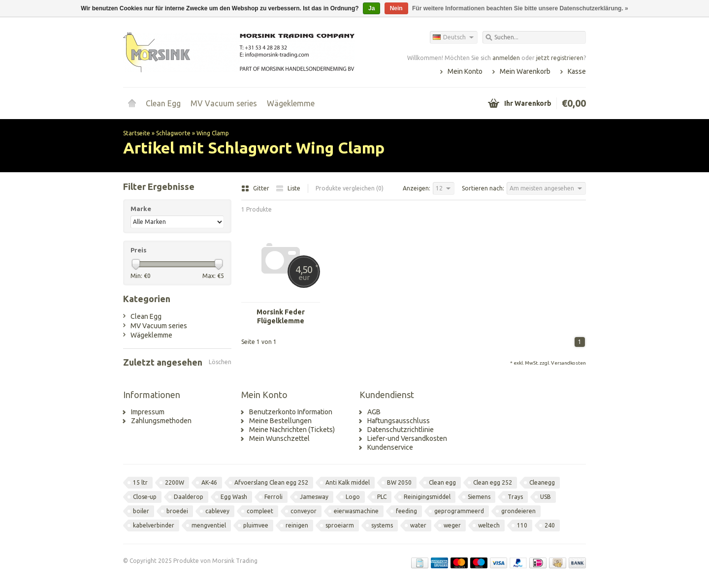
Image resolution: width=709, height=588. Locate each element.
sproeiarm (340, 525)
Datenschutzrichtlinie (401, 430)
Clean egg (442, 482)
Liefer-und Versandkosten (407, 438)
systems (382, 525)
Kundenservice (390, 447)
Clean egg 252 (493, 482)
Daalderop (189, 497)
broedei (177, 511)
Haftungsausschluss (399, 421)
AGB (374, 412)
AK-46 (209, 482)
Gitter (256, 188)
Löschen (220, 362)
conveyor (304, 511)
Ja (371, 8)
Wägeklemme (291, 103)
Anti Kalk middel (348, 482)
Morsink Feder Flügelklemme (281, 316)
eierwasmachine (356, 511)
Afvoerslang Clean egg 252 (271, 482)
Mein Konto (465, 71)
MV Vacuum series (224, 103)
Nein (396, 8)
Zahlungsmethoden (161, 421)
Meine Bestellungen (280, 421)
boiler (141, 511)
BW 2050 (399, 482)
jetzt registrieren (560, 58)
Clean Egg (163, 103)
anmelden (506, 58)
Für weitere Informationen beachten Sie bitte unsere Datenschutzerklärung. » (520, 8)
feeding (406, 511)
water (418, 525)
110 (522, 525)
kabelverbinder (154, 525)
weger (452, 525)
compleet (260, 511)
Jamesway (314, 497)
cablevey (217, 511)
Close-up (145, 497)
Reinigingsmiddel (427, 497)
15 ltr (140, 482)
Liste (288, 188)
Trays (515, 497)
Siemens (479, 497)
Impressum (148, 412)
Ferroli (274, 497)
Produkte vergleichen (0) (350, 188)
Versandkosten (568, 363)
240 (550, 525)
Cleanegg (542, 482)
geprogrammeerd (459, 511)
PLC (382, 497)
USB (546, 497)
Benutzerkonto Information (291, 412)
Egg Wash (234, 497)
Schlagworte (173, 133)
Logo (353, 497)
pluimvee (256, 525)
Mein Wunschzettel (279, 438)
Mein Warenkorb (525, 71)
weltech (489, 525)
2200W (175, 482)
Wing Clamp (213, 133)
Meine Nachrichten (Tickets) (292, 430)
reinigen (297, 525)
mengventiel (209, 525)
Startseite (132, 103)
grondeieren (518, 511)
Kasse (577, 71)
